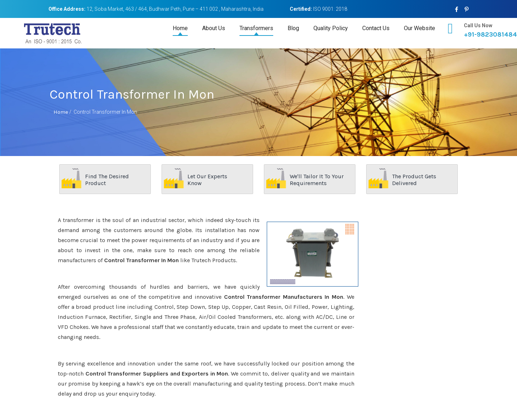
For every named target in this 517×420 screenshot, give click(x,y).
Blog (293, 28)
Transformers (256, 28)
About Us (214, 28)
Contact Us (376, 28)
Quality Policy (331, 28)
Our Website (420, 28)
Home (180, 28)
